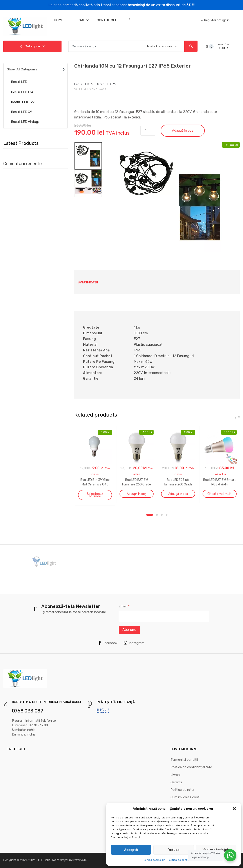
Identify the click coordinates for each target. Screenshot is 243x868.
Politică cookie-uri (154, 860)
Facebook (108, 643)
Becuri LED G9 (22, 112)
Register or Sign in (215, 20)
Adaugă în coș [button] (137, 494)
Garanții (176, 782)
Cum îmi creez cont (185, 797)
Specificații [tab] (88, 282)
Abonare (129, 630)
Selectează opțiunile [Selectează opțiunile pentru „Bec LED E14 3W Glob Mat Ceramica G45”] (95, 495)
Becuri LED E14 (22, 92)
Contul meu (107, 20)
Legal (80, 20)
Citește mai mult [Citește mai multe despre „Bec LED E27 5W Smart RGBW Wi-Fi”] (219, 494)
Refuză (174, 850)
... (129, 20)
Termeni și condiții (184, 760)
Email (124, 606)
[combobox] (104, 46)
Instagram (134, 643)
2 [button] (157, 515)
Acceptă (131, 850)
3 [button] (162, 515)
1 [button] (150, 515)
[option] (171, 197)
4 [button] (167, 515)
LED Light (44, 860)
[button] (234, 809)
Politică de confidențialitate (185, 860)
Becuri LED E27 (106, 84)
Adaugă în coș (183, 131)
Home (59, 20)
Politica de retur (182, 790)
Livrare (176, 775)
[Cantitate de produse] (148, 131)
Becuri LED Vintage (25, 122)
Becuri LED (82, 84)
